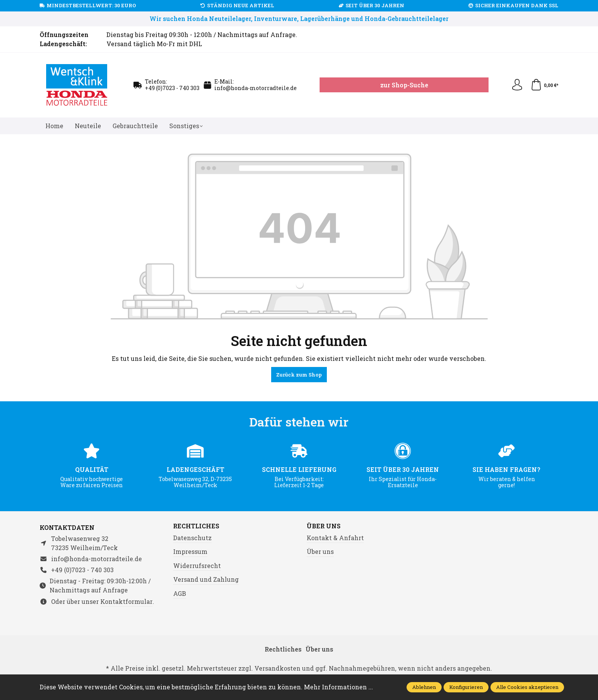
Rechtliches (196, 526)
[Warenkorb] (544, 85)
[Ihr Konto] (517, 85)
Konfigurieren (466, 687)
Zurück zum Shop (299, 375)
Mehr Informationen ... (338, 687)
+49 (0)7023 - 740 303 (172, 88)
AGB (180, 593)
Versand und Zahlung (206, 579)
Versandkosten (277, 668)
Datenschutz (192, 538)
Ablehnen (424, 687)
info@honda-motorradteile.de (256, 88)
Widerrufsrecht (197, 566)
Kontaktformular (126, 601)
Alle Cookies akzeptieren (527, 687)
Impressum (190, 551)
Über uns (324, 526)
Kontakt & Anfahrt (335, 538)
